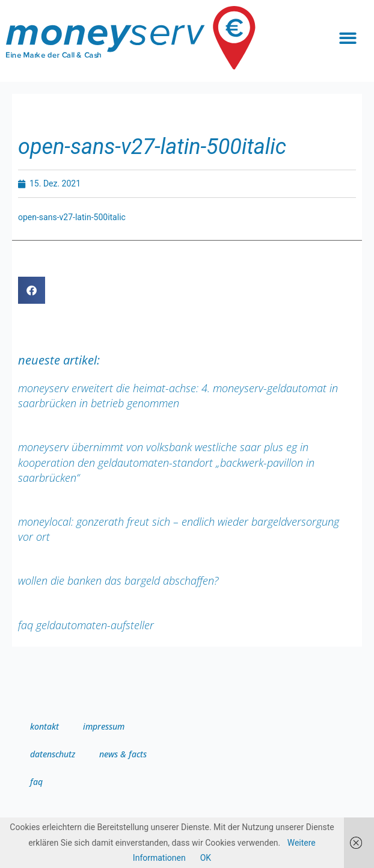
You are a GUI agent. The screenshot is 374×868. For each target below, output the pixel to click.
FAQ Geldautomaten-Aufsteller (86, 625)
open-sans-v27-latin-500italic (72, 217)
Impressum (104, 726)
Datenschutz (53, 754)
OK (206, 858)
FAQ (36, 782)
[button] (348, 38)
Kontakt (44, 726)
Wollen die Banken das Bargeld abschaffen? (118, 580)
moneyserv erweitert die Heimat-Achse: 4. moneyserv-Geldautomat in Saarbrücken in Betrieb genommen (178, 396)
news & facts (123, 754)
